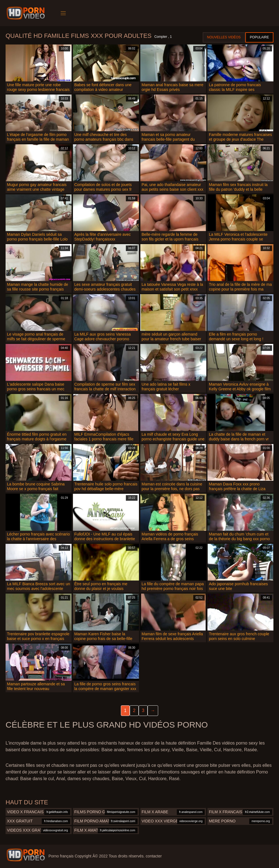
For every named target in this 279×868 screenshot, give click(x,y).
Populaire (259, 37)
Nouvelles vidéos (224, 37)
